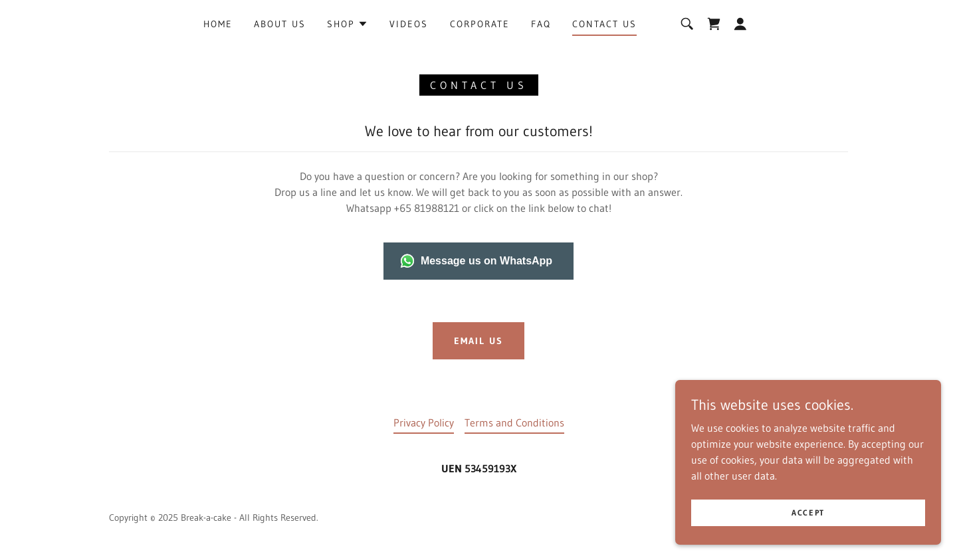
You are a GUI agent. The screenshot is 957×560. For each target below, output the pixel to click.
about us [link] (280, 24)
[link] (714, 24)
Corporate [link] (480, 24)
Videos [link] (409, 24)
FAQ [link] (541, 24)
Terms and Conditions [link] (514, 422)
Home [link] (218, 24)
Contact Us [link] (604, 24)
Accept (808, 513)
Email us (478, 341)
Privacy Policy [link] (424, 422)
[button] (348, 24)
